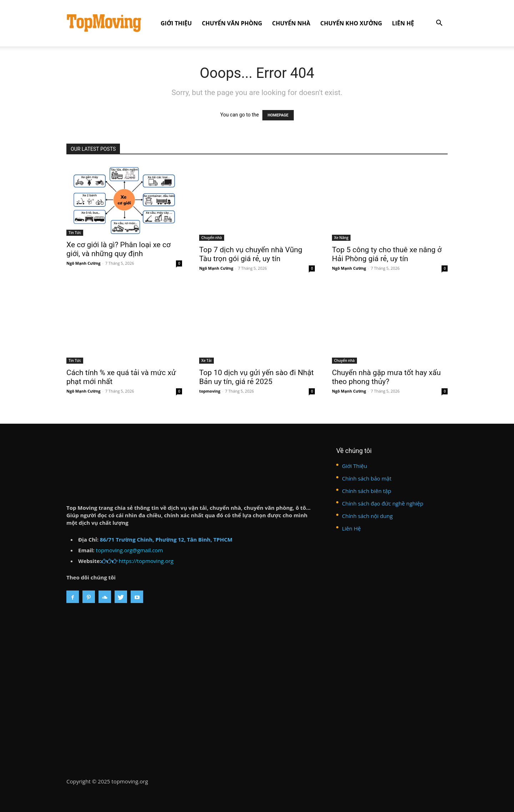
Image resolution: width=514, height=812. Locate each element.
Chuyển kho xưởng (351, 23)
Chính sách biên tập (367, 491)
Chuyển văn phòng (232, 23)
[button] (439, 24)
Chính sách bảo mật (367, 478)
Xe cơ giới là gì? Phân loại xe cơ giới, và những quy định (119, 249)
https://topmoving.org (146, 561)
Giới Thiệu (176, 23)
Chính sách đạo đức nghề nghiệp (383, 503)
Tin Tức (75, 233)
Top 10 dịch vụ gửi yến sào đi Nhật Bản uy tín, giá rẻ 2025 (256, 377)
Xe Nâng (341, 238)
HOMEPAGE (278, 115)
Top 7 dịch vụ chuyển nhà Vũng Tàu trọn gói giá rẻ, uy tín (251, 254)
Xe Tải (206, 360)
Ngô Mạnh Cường (83, 263)
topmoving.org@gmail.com (130, 550)
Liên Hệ (403, 23)
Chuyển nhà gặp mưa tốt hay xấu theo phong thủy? (386, 377)
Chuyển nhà (291, 23)
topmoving (210, 391)
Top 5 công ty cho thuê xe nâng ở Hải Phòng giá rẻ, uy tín (387, 254)
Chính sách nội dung (367, 516)
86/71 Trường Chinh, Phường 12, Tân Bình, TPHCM (166, 539)
